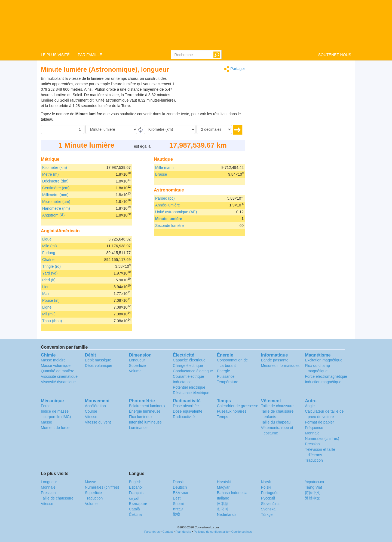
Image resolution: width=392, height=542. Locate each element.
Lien (46, 287)
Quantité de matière (58, 371)
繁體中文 (313, 498)
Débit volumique (99, 366)
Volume (135, 371)
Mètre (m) (50, 174)
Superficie (137, 366)
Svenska (268, 509)
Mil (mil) (49, 314)
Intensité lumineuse (145, 422)
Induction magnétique (323, 382)
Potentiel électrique (189, 387)
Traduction (314, 460)
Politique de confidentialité (211, 532)
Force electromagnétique (326, 376)
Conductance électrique (193, 371)
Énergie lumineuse (145, 411)
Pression (312, 444)
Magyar (223, 487)
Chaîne (48, 260)
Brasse (161, 174)
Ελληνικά (180, 493)
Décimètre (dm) (55, 181)
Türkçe (267, 514)
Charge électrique (188, 366)
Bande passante (275, 360)
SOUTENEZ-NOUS (335, 55)
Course (91, 411)
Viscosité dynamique (58, 382)
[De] (111, 129)
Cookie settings (242, 532)
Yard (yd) (50, 273)
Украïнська (314, 482)
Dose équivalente (188, 411)
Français (136, 493)
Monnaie (312, 433)
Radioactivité (184, 417)
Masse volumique (56, 366)
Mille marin (164, 168)
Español (136, 487)
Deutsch (180, 487)
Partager (235, 69)
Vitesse (91, 417)
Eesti (177, 498)
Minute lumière (169, 219)
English (135, 482)
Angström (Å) (53, 215)
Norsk (266, 482)
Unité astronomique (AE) (176, 212)
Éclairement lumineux (147, 406)
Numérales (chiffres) (322, 439)
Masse (46, 422)
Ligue (47, 239)
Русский (268, 498)
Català (134, 509)
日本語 (223, 504)
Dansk (178, 482)
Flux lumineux (140, 417)
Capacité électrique (189, 360)
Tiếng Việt (313, 487)
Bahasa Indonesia (232, 493)
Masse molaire (53, 360)
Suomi (178, 504)
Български (138, 504)
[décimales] (214, 129)
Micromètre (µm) (56, 202)
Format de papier (319, 422)
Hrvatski (224, 482)
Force (46, 406)
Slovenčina (270, 504)
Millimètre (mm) (55, 195)
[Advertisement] (211, 89)
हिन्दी (176, 514)
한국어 (223, 509)
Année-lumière (168, 205)
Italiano (223, 498)
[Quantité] (63, 129)
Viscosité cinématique (59, 376)
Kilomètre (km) (55, 168)
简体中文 (313, 493)
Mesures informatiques (280, 366)
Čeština (135, 514)
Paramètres (152, 532)
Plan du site (183, 532)
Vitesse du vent (98, 422)
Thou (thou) (52, 321)
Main (46, 294)
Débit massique (98, 360)
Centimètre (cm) (56, 188)
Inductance (182, 382)
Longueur (137, 360)
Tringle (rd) (51, 266)
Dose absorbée (186, 406)
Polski (266, 487)
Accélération (95, 406)
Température (228, 382)
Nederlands (227, 514)
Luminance (138, 428)
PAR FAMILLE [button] (90, 55)
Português (269, 493)
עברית (178, 509)
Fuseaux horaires (232, 411)
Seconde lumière (169, 226)
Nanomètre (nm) (56, 208)
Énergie (223, 371)
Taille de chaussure (277, 406)
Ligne (47, 307)
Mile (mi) (50, 246)
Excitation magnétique (324, 360)
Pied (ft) (49, 280)
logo (196, 25)
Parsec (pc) (165, 198)
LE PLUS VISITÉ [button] (55, 55)
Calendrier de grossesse (238, 406)
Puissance (226, 376)
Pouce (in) (51, 300)
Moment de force (55, 428)
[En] (170, 129)
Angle (310, 406)
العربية (134, 498)
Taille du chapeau (276, 422)
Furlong (49, 253)
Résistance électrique (191, 393)
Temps (223, 417)
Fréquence (314, 428)
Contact (168, 532)
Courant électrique (188, 376)
